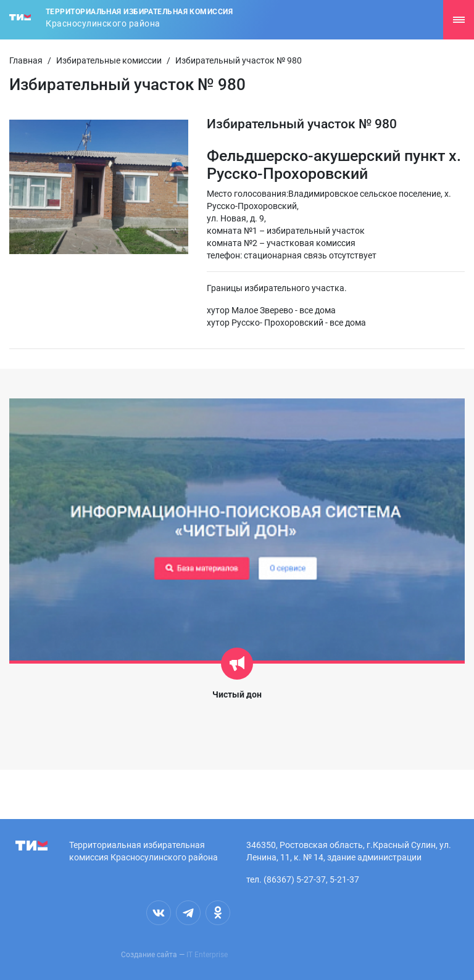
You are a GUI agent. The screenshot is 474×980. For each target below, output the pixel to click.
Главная (26, 60)
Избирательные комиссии (109, 60)
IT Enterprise (207, 955)
